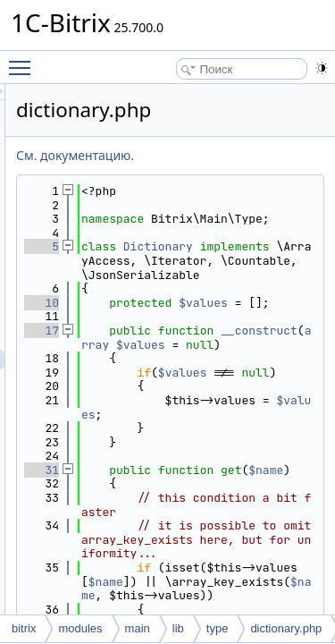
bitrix (24, 628)
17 (142, 386)
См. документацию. (176, 155)
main (138, 628)
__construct (235, 400)
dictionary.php (286, 628)
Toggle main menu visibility (24, 60)
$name (242, 568)
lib (178, 628)
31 (142, 553)
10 (142, 345)
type (218, 628)
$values (221, 415)
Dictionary (259, 261)
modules (80, 628)
